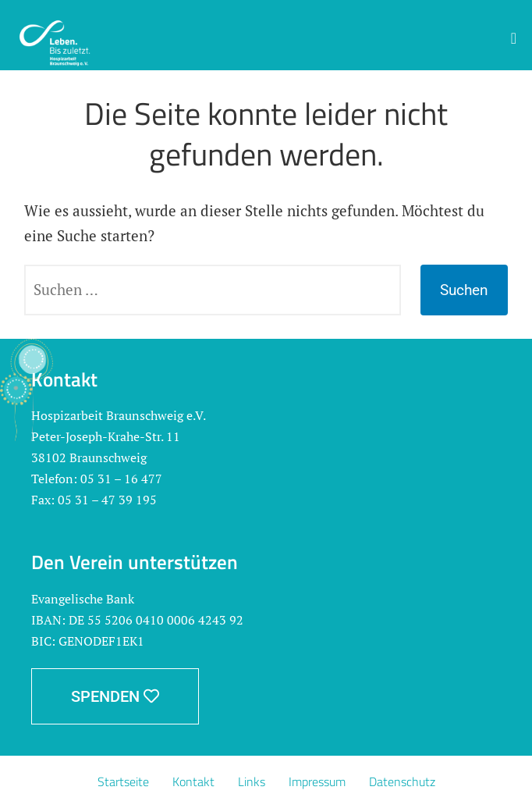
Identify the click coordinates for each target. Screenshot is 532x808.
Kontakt (193, 781)
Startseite (123, 781)
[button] (514, 38)
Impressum (317, 781)
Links (252, 781)
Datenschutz (402, 781)
